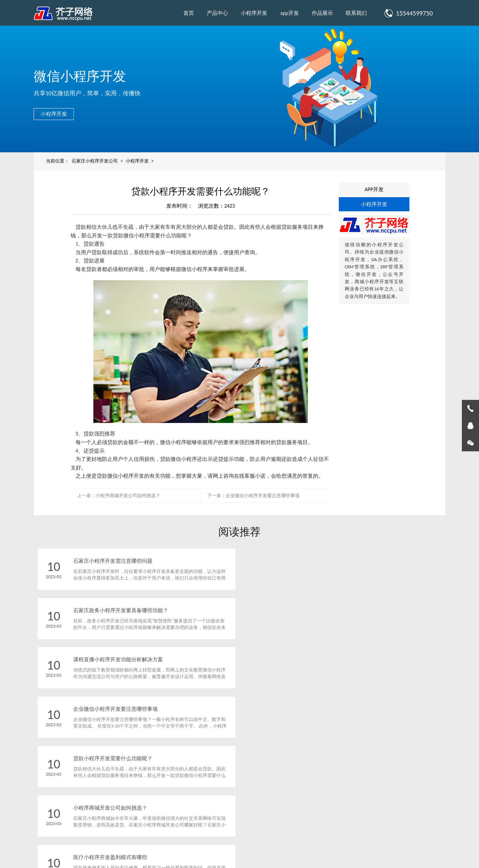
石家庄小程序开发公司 (95, 161)
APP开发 (374, 189)
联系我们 (356, 13)
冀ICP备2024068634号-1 (309, 850)
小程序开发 (254, 13)
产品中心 (217, 13)
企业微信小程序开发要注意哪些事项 (263, 496)
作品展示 (322, 13)
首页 (189, 13)
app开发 (290, 13)
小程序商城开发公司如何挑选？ (128, 496)
